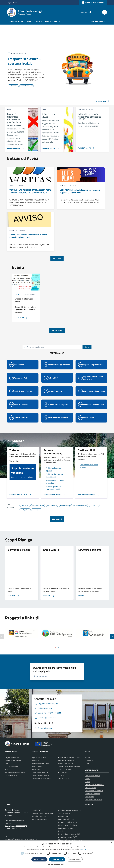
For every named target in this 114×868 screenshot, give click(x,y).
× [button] (112, 843)
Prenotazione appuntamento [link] (42, 817)
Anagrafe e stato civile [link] (40, 768)
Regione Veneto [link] (12, 3)
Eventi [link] (17, 299)
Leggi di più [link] (84, 849)
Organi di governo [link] (12, 762)
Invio (87, 351)
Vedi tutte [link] (57, 263)
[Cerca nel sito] (105, 12)
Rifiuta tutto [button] (75, 859)
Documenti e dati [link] (12, 779)
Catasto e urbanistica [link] (40, 776)
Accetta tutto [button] (57, 859)
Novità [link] (30, 21)
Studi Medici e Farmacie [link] (94, 795)
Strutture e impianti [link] (93, 798)
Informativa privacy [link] (66, 832)
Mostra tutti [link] (57, 523)
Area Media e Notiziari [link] (93, 804)
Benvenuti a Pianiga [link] (93, 780)
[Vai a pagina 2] (58, 651)
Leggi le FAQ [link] (36, 814)
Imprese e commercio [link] (66, 765)
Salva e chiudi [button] (39, 859)
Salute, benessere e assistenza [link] (70, 771)
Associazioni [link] (90, 801)
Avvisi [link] (87, 768)
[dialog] (57, 854)
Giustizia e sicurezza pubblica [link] (69, 762)
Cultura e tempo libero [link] (40, 779)
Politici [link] (8, 774)
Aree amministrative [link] (13, 765)
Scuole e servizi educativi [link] (94, 789)
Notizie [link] (88, 762)
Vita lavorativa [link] (64, 782)
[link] (93, 3)
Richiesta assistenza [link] (39, 823)
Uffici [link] (7, 768)
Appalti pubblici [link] (37, 771)
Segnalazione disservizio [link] (41, 820)
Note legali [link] (62, 835)
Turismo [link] (61, 779)
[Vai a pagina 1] (56, 651)
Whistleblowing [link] (64, 817)
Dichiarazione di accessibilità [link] (69, 838)
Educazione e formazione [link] (41, 782)
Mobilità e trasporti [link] (66, 768)
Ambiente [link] (35, 765)
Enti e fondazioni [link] (11, 771)
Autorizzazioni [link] (37, 774)
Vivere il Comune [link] (52, 21)
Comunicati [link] (89, 765)
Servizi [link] (39, 21)
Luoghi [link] (87, 783)
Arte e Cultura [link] (90, 792)
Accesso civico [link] (64, 820)
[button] (57, 864)
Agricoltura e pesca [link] (39, 762)
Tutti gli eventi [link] (57, 335)
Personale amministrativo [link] (15, 776)
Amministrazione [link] (16, 21)
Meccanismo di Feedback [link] (68, 829)
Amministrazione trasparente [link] (69, 814)
